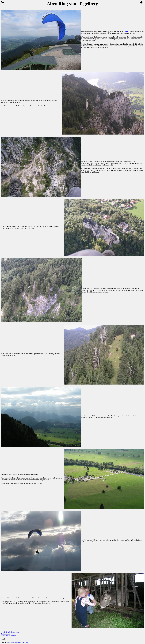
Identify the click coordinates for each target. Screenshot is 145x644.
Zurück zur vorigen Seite (9, 636)
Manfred (127, 32)
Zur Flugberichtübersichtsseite (10, 632)
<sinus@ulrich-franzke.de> (19, 642)
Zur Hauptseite (5, 634)
